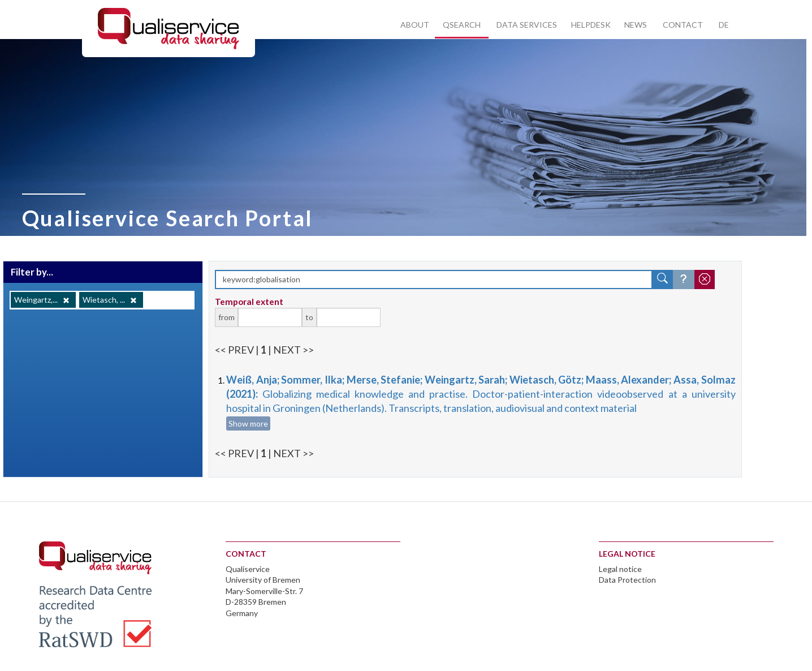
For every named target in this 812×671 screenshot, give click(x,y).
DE (724, 25)
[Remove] (66, 300)
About (415, 25)
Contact (683, 25)
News (636, 25)
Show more (248, 423)
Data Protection (627, 580)
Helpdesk (591, 25)
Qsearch (462, 25)
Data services (527, 25)
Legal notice (620, 569)
